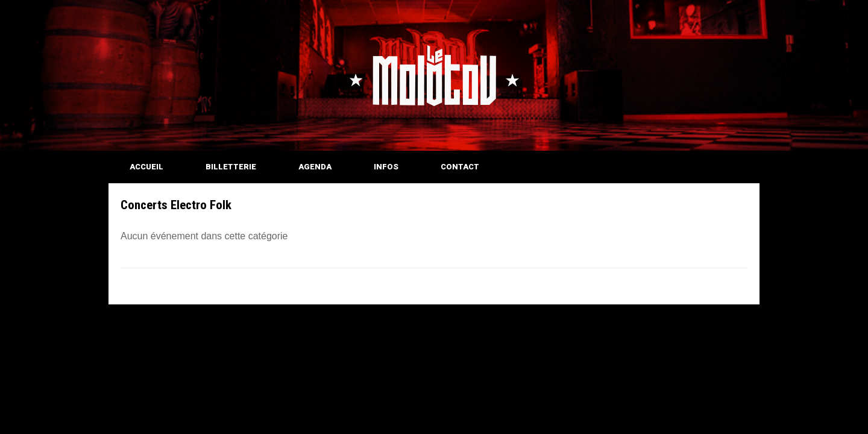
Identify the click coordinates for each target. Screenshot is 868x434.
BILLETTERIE (231, 167)
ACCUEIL (146, 167)
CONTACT (460, 167)
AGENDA (315, 167)
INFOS (386, 167)
